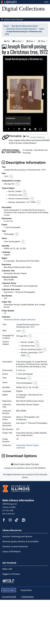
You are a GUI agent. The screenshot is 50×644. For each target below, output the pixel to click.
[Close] (29, 118)
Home (6, 26)
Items (42, 29)
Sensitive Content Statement (14, 20)
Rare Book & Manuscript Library (25, 26)
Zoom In (9, 129)
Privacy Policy (26, 590)
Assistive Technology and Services (17, 536)
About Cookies (9, 590)
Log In (46, 2)
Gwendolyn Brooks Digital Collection (22, 29)
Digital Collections (23, 9)
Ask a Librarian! (8, 514)
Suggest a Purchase (11, 574)
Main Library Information (18, 500)
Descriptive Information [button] (24, 163)
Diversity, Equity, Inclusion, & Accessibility (20, 542)
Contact (17, 41)
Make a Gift (7, 569)
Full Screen (41, 129)
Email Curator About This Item (25, 464)
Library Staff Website (11, 552)
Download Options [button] (19, 456)
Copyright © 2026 (9, 597)
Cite (7, 41)
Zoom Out (14, 129)
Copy (26, 136)
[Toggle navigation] (5, 15)
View (42, 41)
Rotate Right (19, 129)
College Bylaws (28, 597)
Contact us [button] (9, 468)
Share (30, 41)
